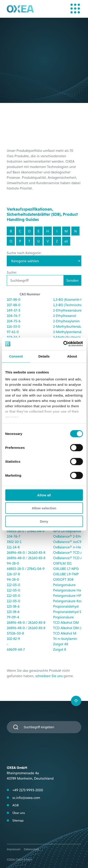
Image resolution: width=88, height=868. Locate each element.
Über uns (19, 813)
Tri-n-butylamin (65, 639)
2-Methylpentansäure (70, 332)
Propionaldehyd (66, 606)
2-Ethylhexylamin (66, 321)
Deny (44, 521)
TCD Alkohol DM (66, 622)
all (66, 241)
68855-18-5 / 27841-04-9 (26, 531)
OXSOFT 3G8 (63, 579)
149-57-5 (14, 310)
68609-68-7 (16, 649)
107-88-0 (14, 299)
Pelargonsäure (64, 585)
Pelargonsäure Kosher (70, 601)
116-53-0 (13, 326)
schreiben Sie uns (49, 676)
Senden (72, 280)
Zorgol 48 (61, 644)
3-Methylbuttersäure (69, 337)
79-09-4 (13, 617)
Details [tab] (44, 356)
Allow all (44, 495)
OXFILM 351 (62, 563)
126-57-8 (13, 574)
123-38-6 (13, 606)
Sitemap (18, 820)
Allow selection (44, 508)
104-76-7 (14, 316)
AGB (16, 805)
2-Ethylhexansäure (67, 310)
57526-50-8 (15, 633)
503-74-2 (13, 337)
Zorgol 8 (60, 649)
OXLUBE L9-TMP (66, 574)
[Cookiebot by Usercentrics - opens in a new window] (63, 344)
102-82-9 (13, 639)
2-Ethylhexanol (65, 316)
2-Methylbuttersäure (69, 326)
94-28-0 (13, 563)
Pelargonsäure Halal (69, 590)
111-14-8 (13, 547)
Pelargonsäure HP (67, 595)
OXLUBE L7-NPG (66, 569)
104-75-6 (14, 321)
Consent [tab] (16, 356)
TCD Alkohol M (65, 633)
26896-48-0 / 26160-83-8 (26, 552)
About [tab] (72, 356)
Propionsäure (63, 617)
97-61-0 (13, 332)
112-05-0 (13, 585)
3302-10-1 (14, 542)
